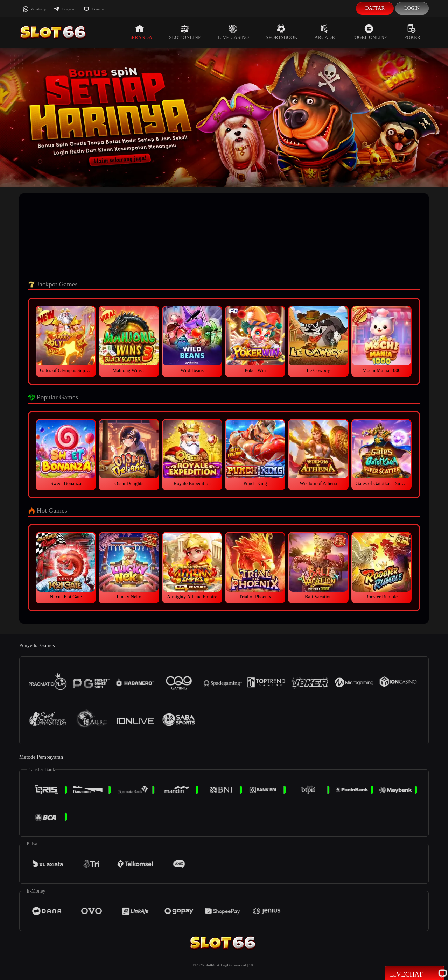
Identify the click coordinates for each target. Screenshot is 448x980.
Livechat (94, 9)
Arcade (325, 32)
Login (412, 8)
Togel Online (370, 32)
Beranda (140, 32)
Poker (412, 32)
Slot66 (210, 965)
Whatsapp (34, 9)
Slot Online (185, 32)
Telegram (65, 9)
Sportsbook (282, 32)
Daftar (375, 8)
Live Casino (234, 32)
